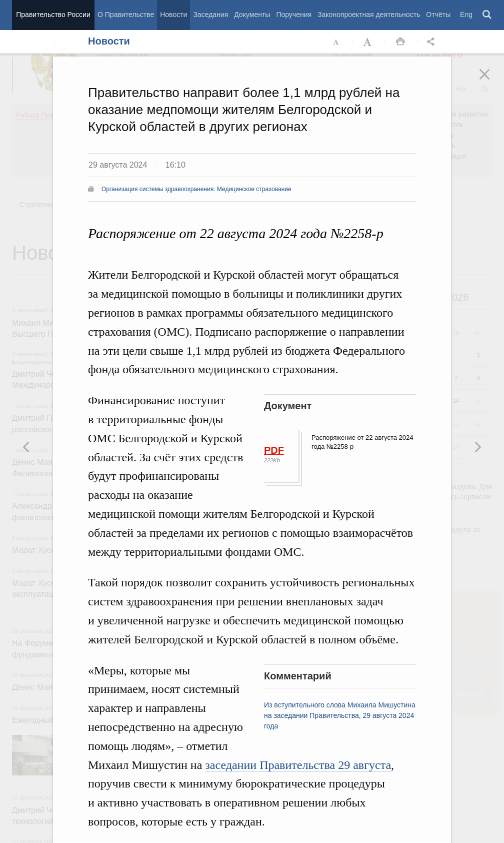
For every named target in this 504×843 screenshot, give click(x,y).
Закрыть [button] (491, 81)
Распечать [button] (400, 42)
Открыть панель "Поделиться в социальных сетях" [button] (432, 42)
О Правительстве (126, 15)
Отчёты (438, 15)
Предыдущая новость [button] (477, 447)
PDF (274, 450)
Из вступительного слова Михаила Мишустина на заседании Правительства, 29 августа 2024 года (340, 715)
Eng (466, 15)
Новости (173, 15)
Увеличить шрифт (368, 42)
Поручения (294, 15)
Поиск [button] (487, 15)
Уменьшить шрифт (336, 42)
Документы (252, 15)
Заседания (210, 15)
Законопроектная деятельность (369, 15)
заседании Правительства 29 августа (298, 765)
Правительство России (53, 15)
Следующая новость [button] (26, 447)
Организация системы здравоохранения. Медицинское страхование (196, 189)
